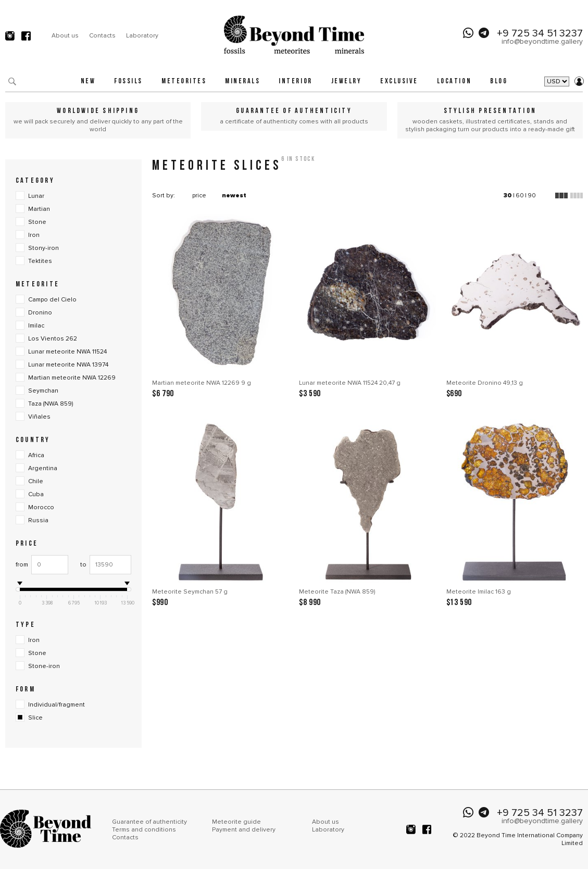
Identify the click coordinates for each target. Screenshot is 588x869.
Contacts (102, 36)
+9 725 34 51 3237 (540, 33)
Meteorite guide (236, 822)
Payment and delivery (244, 830)
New (88, 81)
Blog (499, 81)
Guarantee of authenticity (149, 822)
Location (454, 81)
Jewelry (347, 81)
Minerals (242, 81)
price (199, 196)
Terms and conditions (144, 830)
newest (234, 196)
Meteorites (184, 81)
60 (520, 196)
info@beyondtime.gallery (542, 41)
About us (65, 36)
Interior (295, 81)
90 (532, 196)
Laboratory (142, 36)
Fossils (128, 81)
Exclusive (399, 81)
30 (508, 196)
